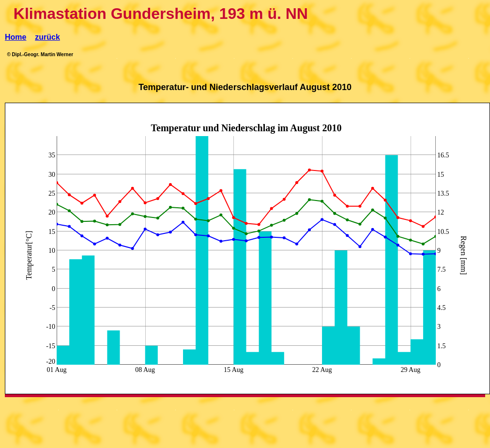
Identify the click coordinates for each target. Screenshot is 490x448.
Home (15, 37)
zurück (47, 37)
